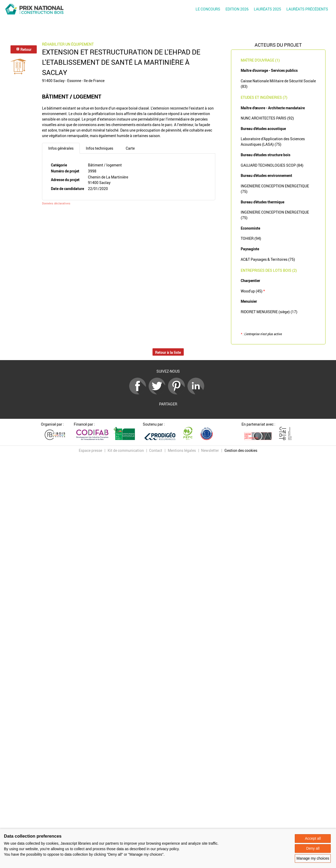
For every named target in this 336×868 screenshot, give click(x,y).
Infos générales (61, 148)
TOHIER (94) (251, 238)
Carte (130, 148)
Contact (156, 450)
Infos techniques (99, 148)
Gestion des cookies (241, 450)
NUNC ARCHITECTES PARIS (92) (267, 118)
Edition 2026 (237, 9)
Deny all (313, 848)
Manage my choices (313, 858)
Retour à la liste (168, 352)
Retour (24, 49)
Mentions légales (182, 450)
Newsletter (210, 450)
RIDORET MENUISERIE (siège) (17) (269, 312)
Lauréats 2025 (267, 9)
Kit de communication (126, 450)
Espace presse (90, 450)
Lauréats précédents (307, 9)
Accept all (313, 838)
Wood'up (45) (253, 291)
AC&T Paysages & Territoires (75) (268, 259)
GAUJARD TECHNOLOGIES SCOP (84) (272, 165)
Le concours (208, 9)
